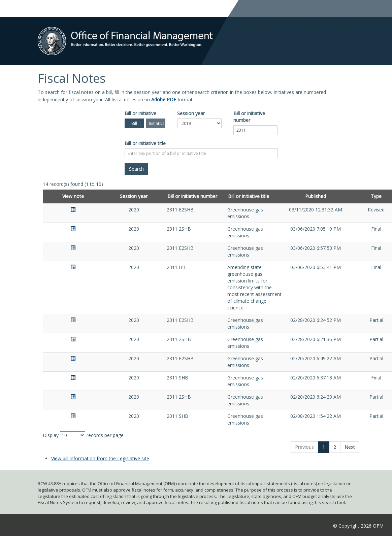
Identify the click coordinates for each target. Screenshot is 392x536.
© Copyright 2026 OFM (358, 526)
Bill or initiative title (145, 143)
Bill (134, 123)
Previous (304, 447)
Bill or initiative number (249, 117)
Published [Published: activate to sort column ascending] (316, 196)
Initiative (157, 123)
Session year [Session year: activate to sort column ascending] (134, 196)
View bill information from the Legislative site (100, 458)
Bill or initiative (140, 113)
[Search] (136, 169)
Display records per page (83, 435)
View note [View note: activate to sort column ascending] (73, 196)
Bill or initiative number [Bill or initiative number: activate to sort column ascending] (192, 196)
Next (350, 447)
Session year (191, 113)
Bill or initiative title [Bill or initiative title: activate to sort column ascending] (249, 196)
